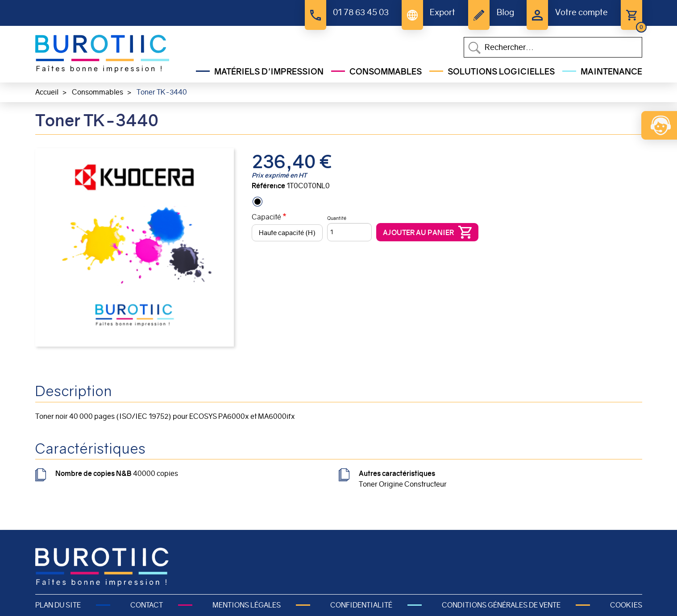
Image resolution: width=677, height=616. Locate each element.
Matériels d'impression (269, 72)
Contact (147, 605)
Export (442, 12)
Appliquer (474, 48)
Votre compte (581, 12)
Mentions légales (247, 605)
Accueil (47, 92)
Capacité (266, 217)
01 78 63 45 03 (361, 12)
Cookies (626, 605)
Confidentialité (361, 605)
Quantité (337, 218)
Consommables (386, 72)
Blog (505, 12)
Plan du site (58, 605)
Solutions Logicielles (501, 72)
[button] (135, 247)
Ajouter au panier (418, 233)
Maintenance (611, 72)
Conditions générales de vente (501, 605)
